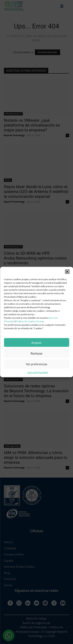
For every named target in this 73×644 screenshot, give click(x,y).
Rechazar (37, 353)
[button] (67, 272)
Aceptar (36, 342)
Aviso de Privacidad (38, 372)
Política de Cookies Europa (30, 321)
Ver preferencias (37, 364)
